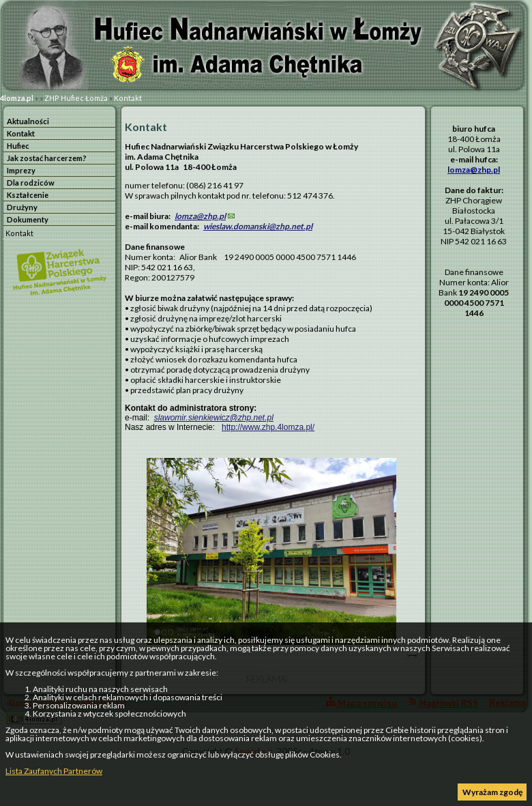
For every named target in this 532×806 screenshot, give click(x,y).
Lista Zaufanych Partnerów (54, 771)
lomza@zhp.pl (200, 216)
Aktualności (28, 121)
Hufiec (18, 146)
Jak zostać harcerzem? (47, 158)
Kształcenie (28, 195)
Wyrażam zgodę (492, 792)
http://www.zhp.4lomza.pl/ (268, 427)
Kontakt (128, 98)
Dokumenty (28, 219)
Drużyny (22, 207)
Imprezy (21, 170)
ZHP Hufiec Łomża (76, 98)
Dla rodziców (31, 183)
